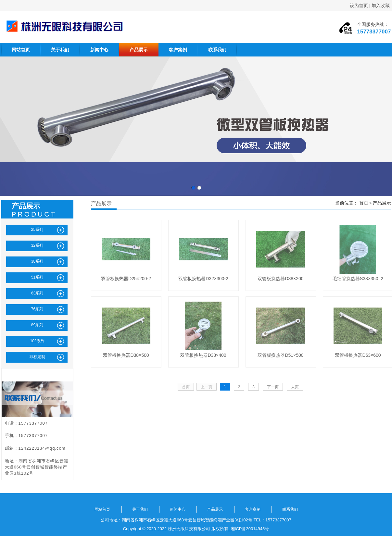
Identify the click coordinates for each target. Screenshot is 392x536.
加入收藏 (381, 6)
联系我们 (217, 50)
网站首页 (21, 50)
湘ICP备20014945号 (250, 529)
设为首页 (359, 6)
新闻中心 (99, 50)
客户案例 (178, 50)
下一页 (273, 387)
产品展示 (139, 50)
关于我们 (60, 50)
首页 (364, 203)
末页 (295, 387)
